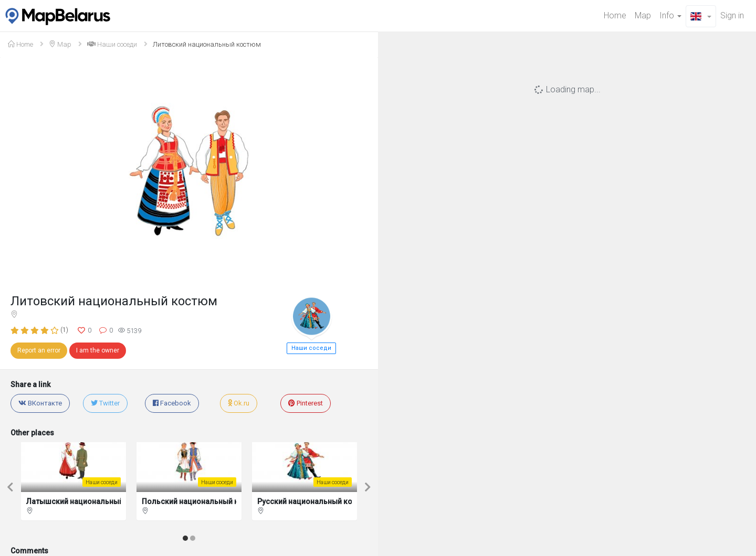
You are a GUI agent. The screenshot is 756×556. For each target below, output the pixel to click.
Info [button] (670, 15)
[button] (701, 16)
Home (615, 15)
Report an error (39, 350)
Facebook (172, 403)
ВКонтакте (40, 403)
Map (643, 15)
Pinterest (306, 403)
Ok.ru (239, 403)
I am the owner (98, 350)
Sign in (732, 15)
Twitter (105, 403)
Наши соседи (112, 44)
